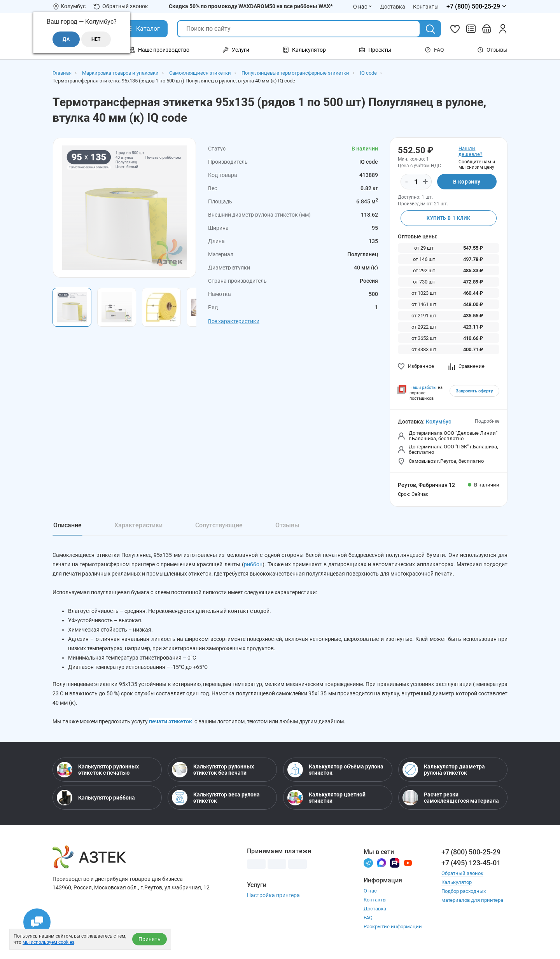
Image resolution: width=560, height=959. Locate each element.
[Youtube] (408, 862)
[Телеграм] (368, 862)
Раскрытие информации (393, 927)
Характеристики (138, 525)
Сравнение (466, 366)
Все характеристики (234, 321)
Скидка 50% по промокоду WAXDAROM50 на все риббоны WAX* (251, 6)
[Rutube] (395, 862)
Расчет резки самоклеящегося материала (451, 798)
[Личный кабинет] (503, 29)
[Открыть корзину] (487, 29)
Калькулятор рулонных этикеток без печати (213, 770)
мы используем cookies (48, 942)
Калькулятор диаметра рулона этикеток (444, 770)
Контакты (375, 900)
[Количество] (416, 182)
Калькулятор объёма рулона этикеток (335, 770)
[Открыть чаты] (37, 922)
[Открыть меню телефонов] (477, 7)
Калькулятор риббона (96, 798)
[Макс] (381, 862)
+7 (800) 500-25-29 (471, 852)
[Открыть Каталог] (142, 29)
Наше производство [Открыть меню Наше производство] (159, 50)
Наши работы (423, 388)
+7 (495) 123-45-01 (471, 863)
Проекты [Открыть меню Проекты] (375, 50)
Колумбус (438, 422)
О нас (370, 891)
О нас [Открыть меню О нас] (363, 7)
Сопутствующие (219, 525)
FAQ (434, 50)
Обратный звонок (121, 6)
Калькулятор (457, 882)
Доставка (375, 909)
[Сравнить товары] (471, 29)
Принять (150, 939)
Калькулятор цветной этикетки (326, 798)
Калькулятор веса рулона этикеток (216, 798)
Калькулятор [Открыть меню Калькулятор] (304, 50)
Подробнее (487, 421)
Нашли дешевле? (470, 151)
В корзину (467, 182)
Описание (67, 525)
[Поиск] (430, 29)
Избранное (416, 366)
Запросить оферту (474, 391)
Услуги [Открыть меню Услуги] (236, 50)
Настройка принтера (273, 895)
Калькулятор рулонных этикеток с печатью (98, 770)
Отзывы (492, 50)
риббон (253, 564)
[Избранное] (455, 29)
